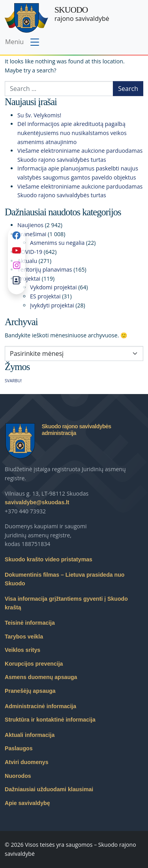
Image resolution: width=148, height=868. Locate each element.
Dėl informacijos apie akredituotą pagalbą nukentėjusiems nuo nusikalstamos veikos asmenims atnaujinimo (72, 133)
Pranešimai (32, 234)
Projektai (29, 279)
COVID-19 (30, 252)
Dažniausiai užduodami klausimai (49, 789)
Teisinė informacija (30, 623)
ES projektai (45, 296)
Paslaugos (19, 748)
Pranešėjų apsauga (30, 691)
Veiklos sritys (22, 650)
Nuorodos (18, 776)
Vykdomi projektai (53, 287)
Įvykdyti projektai (52, 305)
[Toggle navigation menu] (23, 43)
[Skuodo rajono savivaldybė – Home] (26, 18)
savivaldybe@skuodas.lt (37, 502)
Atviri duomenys (27, 762)
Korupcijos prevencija (34, 664)
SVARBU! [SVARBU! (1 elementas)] (13, 381)
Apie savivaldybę (27, 803)
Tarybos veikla (24, 637)
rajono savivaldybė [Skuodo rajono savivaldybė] (82, 14)
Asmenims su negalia (57, 243)
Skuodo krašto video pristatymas (49, 559)
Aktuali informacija (30, 735)
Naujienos (30, 225)
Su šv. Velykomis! (39, 115)
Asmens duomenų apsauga (41, 677)
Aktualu (27, 261)
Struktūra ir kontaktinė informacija (50, 720)
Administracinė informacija (40, 706)
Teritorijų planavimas (45, 269)
